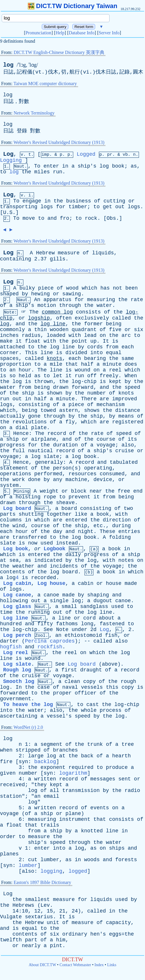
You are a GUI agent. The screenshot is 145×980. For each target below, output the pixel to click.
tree (128, 744)
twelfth (11, 940)
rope (50, 497)
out (120, 207)
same (128, 358)
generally (49, 462)
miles (42, 172)
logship (39, 318)
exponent (53, 767)
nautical (40, 451)
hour (25, 370)
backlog (45, 762)
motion (47, 305)
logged (78, 871)
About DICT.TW (42, 965)
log (8, 65)
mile (56, 364)
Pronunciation (38, 33)
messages (103, 779)
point (80, 341)
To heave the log (28, 705)
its (132, 439)
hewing (41, 294)
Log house (51, 583)
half (87, 364)
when (6, 750)
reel (115, 370)
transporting (19, 207)
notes (126, 560)
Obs (111, 218)
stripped (28, 750)
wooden (59, 330)
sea (14, 560)
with (75, 335)
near (96, 491)
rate (137, 300)
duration (65, 445)
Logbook (54, 549)
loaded (56, 335)
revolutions (30, 422)
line (59, 324)
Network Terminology (34, 113)
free (124, 491)
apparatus (58, 300)
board (69, 508)
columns (11, 520)
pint (56, 946)
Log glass (17, 607)
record (57, 433)
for (61, 207)
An (37, 300)
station (11, 796)
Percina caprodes (50, 641)
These (108, 532)
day (58, 532)
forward (83, 387)
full (19, 451)
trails (50, 825)
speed (132, 387)
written (45, 779)
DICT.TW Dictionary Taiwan (72, 6)
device (103, 480)
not (117, 288)
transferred (30, 537)
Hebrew (45, 253)
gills (58, 259)
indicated (48, 560)
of (97, 201)
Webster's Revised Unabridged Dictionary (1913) (59, 142)
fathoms (67, 624)
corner (9, 353)
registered (128, 422)
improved (125, 399)
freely (109, 376)
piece (46, 288)
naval (70, 687)
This (31, 353)
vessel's (59, 716)
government (16, 699)
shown (54, 393)
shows (92, 410)
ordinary (75, 934)
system (9, 485)
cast (93, 705)
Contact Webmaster (75, 965)
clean (72, 682)
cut (33, 860)
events (100, 808)
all (54, 791)
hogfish (11, 647)
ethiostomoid (83, 635)
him (61, 940)
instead (67, 543)
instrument (75, 819)
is (115, 341)
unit (53, 923)
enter (51, 166)
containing (16, 259)
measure (69, 253)
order (8, 837)
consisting (34, 405)
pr (110, 155)
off (92, 376)
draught (91, 670)
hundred (11, 624)
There (89, 399)
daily (73, 555)
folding (120, 537)
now (33, 543)
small (69, 607)
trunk (95, 744)
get (108, 207)
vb (125, 155)
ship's (87, 166)
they (41, 785)
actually (12, 416)
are (104, 399)
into (96, 353)
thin (41, 330)
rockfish (50, 647)
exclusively (92, 318)
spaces (9, 358)
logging (51, 871)
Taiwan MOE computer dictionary (45, 83)
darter (9, 641)
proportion (16, 364)
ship (28, 393)
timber (78, 207)
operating (98, 468)
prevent (80, 497)
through (70, 305)
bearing (95, 358)
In (19, 687)
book (118, 166)
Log (8, 154)
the (27, 172)
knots (54, 358)
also (128, 445)
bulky (27, 288)
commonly (12, 330)
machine (76, 480)
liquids (103, 253)
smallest (37, 900)
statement (14, 468)
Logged (86, 154)
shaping (98, 595)
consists (88, 312)
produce (117, 767)
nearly (31, 946)
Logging (11, 160)
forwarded (14, 693)
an (12, 370)
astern (68, 410)
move (29, 218)
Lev (45, 905)
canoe (51, 595)
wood (72, 288)
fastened (112, 624)
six (139, 330)
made (131, 583)
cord (90, 618)
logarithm (73, 773)
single (59, 601)
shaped (9, 294)
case (44, 687)
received (12, 785)
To (37, 166)
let (58, 376)
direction (117, 520)
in (65, 166)
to (3, 172)
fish (111, 635)
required (81, 767)
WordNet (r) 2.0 (28, 727)
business (78, 201)
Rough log (17, 670)
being (114, 324)
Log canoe (17, 595)
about (107, 618)
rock (91, 218)
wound (82, 370)
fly (70, 422)
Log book (16, 549)
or (131, 201)
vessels (92, 687)
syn (23, 762)
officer (86, 693)
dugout (103, 601)
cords (95, 347)
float (33, 341)
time (6, 612)
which (89, 288)
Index (99, 965)
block (79, 491)
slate (51, 457)
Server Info (109, 33)
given (8, 773)
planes (9, 854)
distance (128, 410)
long (87, 624)
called (122, 318)
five (115, 330)
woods (92, 860)
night (86, 532)
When (131, 376)
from (112, 347)
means (126, 416)
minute (112, 364)
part (31, 940)
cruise (125, 451)
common (51, 312)
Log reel (16, 653)
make (6, 341)
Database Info (81, 33)
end (138, 491)
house (114, 583)
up (93, 341)
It (106, 341)
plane (73, 814)
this (112, 687)
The (34, 312)
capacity (118, 923)
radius (31, 335)
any (58, 480)
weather (23, 566)
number (97, 393)
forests (126, 860)
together (59, 514)
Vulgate (11, 917)
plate (39, 428)
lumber (50, 860)
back (87, 756)
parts (8, 514)
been (132, 288)
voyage (106, 445)
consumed (112, 474)
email (51, 796)
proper (62, 693)
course (106, 439)
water (104, 305)
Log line (16, 618)
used (47, 543)
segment (51, 744)
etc (98, 526)
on (103, 335)
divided (76, 353)
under (80, 630)
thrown (44, 382)
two (128, 508)
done (34, 480)
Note (62, 630)
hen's (98, 934)
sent (125, 779)
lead (90, 335)
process (111, 710)
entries (129, 532)
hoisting (28, 497)
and (52, 218)
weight (49, 491)
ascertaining (19, 716)
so (12, 376)
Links (112, 965)
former (94, 324)
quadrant (84, 330)
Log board (17, 508)
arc (126, 335)
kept (115, 382)
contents (12, 572)
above (110, 664)
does (131, 364)
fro (65, 218)
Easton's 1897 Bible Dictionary (42, 882)
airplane (44, 439)
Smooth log (19, 682)
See (48, 630)
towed (48, 410)
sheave (65, 503)
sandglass (94, 607)
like (81, 514)
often (64, 318)
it (19, 341)
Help (60, 33)
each (128, 347)
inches (9, 335)
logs (47, 207)
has (105, 288)
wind (19, 526)
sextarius (39, 917)
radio (132, 791)
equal (114, 353)
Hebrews (23, 905)
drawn (61, 387)
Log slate (17, 664)
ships (117, 848)
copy (90, 682)
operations (16, 474)
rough (128, 682)
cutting (114, 201)
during (122, 526)
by (25, 294)
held (25, 376)
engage (32, 201)
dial (22, 428)
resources (83, 474)
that (72, 364)
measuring (101, 300)
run (58, 172)
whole (89, 710)
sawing (72, 294)
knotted (92, 831)
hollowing (14, 601)
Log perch (17, 635)
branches (65, 750)
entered (76, 520)
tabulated (124, 462)
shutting (31, 514)
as (134, 166)
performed (48, 474)
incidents (64, 566)
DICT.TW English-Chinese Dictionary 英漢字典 (59, 52)
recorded (44, 578)
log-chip (84, 382)
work (19, 480)
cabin (86, 583)
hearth (122, 756)
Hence (21, 433)
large (36, 756)
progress (12, 445)
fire (6, 762)
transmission (81, 791)
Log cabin (17, 583)
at (3, 560)
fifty (45, 624)
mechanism (111, 405)
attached (12, 347)
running (39, 612)
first (69, 670)
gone (34, 416)
